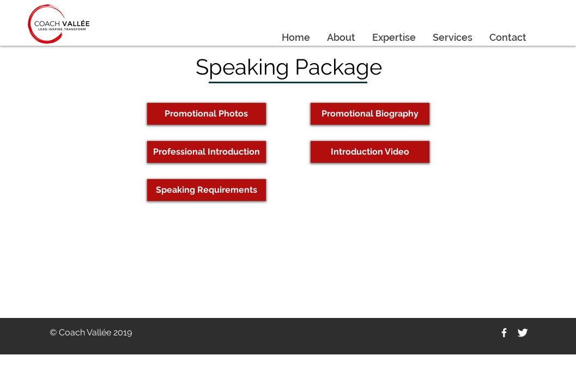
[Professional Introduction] (207, 152)
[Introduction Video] (370, 152)
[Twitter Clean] (523, 333)
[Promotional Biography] (370, 114)
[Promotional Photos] (207, 114)
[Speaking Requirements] (207, 190)
